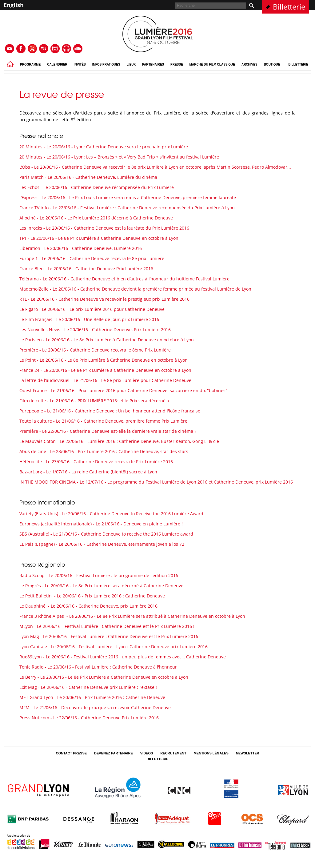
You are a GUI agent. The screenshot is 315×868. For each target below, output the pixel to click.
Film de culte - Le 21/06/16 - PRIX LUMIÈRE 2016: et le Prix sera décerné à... (96, 401)
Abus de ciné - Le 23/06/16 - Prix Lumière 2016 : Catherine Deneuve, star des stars (104, 451)
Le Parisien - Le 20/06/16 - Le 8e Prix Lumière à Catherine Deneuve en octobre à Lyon (107, 340)
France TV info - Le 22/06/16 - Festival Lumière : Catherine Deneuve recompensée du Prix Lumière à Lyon (127, 208)
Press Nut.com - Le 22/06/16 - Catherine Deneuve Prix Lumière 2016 (89, 718)
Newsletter (248, 753)
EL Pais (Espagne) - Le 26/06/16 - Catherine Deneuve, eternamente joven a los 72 (102, 544)
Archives (249, 64)
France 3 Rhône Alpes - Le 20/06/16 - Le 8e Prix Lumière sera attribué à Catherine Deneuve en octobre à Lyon (132, 616)
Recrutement (173, 753)
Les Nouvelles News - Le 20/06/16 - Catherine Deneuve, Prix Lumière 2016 (95, 330)
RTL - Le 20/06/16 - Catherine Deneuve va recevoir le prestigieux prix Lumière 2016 (104, 299)
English (14, 5)
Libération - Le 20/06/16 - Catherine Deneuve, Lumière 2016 (81, 248)
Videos (147, 753)
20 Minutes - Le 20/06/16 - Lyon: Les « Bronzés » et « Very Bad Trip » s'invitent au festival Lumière (119, 157)
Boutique (272, 64)
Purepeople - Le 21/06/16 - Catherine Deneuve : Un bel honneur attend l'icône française (110, 411)
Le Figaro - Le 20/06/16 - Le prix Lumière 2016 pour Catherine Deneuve (92, 309)
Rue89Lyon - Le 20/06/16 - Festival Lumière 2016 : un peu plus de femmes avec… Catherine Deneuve (123, 657)
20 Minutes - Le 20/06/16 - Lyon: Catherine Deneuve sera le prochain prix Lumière (104, 147)
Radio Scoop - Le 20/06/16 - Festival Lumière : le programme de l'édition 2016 (99, 575)
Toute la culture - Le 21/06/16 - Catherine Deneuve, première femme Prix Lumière (103, 421)
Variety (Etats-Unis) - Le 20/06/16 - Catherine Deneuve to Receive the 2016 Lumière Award (111, 514)
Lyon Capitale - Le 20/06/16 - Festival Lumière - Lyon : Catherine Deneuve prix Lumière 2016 (114, 647)
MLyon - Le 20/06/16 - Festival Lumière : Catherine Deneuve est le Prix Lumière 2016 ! (107, 626)
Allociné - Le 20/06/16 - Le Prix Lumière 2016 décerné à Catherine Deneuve (96, 218)
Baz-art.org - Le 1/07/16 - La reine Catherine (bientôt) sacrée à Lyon (88, 472)
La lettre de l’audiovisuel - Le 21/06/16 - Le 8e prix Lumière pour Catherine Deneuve (105, 380)
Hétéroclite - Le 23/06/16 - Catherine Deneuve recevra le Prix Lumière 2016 (96, 462)
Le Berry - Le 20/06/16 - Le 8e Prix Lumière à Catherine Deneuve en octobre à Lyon (104, 677)
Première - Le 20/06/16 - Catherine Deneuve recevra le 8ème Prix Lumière (95, 350)
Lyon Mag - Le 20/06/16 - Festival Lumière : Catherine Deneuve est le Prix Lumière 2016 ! (110, 636)
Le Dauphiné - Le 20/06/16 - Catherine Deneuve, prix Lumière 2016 (88, 606)
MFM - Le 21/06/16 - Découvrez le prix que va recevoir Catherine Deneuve (95, 707)
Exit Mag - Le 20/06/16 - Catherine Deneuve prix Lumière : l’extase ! (88, 687)
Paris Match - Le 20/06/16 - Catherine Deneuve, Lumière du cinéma (88, 177)
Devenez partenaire (114, 753)
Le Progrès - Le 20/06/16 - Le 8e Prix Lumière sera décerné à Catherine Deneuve (101, 586)
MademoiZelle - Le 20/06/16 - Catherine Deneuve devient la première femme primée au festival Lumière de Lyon (135, 289)
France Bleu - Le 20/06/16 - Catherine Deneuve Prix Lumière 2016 (86, 269)
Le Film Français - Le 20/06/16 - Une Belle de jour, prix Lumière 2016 (89, 319)
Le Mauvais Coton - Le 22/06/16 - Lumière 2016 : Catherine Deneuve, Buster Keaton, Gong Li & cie (119, 441)
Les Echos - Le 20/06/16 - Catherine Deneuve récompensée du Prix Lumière (97, 187)
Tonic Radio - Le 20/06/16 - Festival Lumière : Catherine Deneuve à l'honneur (98, 667)
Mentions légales (211, 753)
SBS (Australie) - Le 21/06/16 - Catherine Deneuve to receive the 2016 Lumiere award (106, 534)
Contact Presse (71, 753)
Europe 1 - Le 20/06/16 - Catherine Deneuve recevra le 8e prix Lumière (92, 258)
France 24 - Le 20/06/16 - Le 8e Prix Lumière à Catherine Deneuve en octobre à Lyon (105, 370)
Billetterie (289, 7)
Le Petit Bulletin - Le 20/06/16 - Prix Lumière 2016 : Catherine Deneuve (92, 596)
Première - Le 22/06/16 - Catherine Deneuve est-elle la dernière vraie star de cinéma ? (108, 431)
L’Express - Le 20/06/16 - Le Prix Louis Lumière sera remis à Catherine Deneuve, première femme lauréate (128, 197)
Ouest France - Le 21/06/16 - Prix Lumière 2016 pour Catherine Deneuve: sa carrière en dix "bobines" (123, 390)
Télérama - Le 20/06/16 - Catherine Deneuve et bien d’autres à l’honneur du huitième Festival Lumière (124, 279)
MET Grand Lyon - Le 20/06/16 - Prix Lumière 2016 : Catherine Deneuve (92, 697)
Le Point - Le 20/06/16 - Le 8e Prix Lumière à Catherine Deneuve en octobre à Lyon (104, 360)
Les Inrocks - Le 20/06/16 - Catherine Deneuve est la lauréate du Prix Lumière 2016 (104, 228)
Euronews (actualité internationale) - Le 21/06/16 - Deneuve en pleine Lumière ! (101, 524)
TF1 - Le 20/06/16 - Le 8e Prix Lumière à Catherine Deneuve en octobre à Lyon (99, 238)
